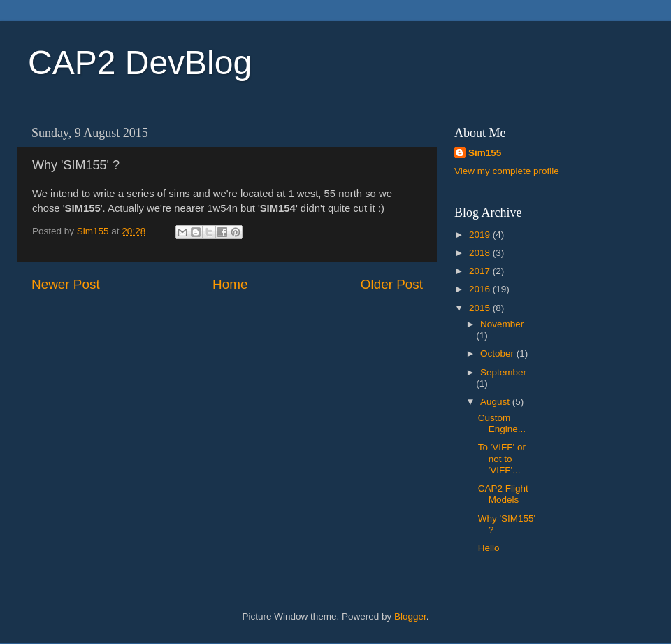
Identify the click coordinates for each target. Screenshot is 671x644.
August (496, 402)
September (503, 372)
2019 (481, 235)
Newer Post (66, 284)
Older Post (392, 284)
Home (230, 284)
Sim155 (485, 153)
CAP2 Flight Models (503, 494)
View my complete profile (507, 171)
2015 (481, 308)
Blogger (410, 616)
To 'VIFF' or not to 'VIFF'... (502, 458)
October (498, 353)
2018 (481, 253)
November (502, 324)
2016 (481, 289)
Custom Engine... (502, 423)
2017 (481, 271)
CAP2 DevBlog (140, 63)
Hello (489, 548)
